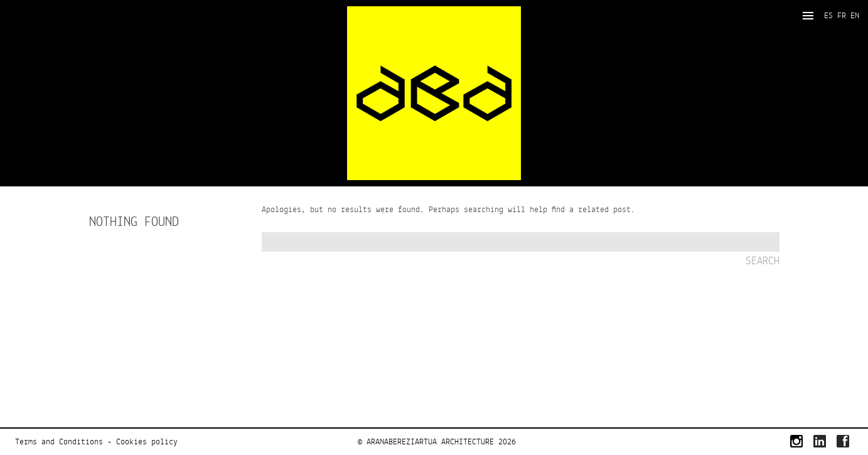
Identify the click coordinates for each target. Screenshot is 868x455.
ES (828, 16)
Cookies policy (147, 442)
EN (855, 16)
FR (842, 16)
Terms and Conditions (59, 442)
